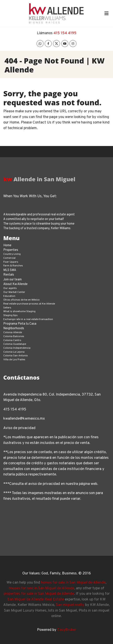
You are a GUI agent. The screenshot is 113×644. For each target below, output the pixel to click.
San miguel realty (70, 605)
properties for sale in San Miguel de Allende (39, 594)
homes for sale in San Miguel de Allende (73, 583)
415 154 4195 (65, 33)
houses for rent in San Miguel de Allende (41, 588)
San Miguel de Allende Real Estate (36, 600)
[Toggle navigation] (106, 13)
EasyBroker (67, 630)
